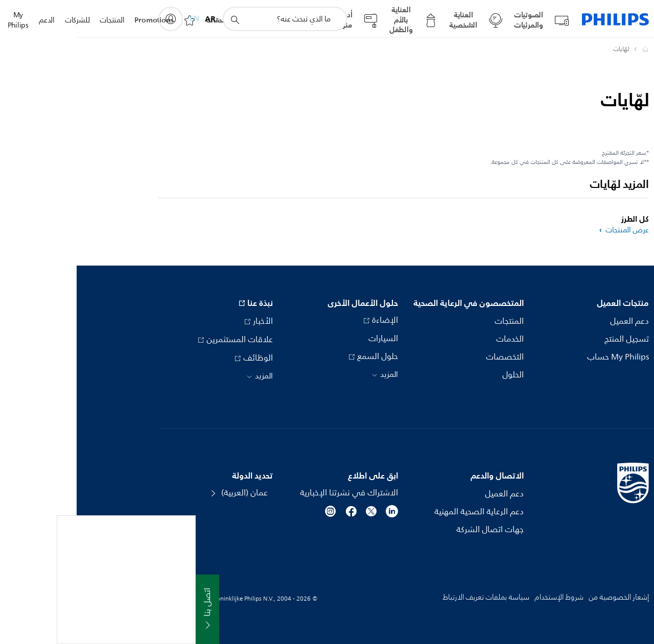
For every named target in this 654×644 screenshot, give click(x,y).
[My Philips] (94, 19)
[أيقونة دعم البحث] (158, 19)
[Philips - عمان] (563, 49)
